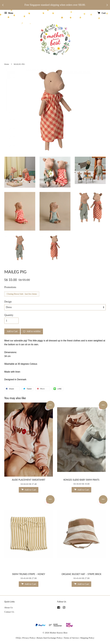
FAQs (18, 638)
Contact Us (9, 612)
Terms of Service (71, 638)
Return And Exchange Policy (49, 638)
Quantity (9, 315)
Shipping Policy (87, 638)
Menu (9, 13)
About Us (9, 607)
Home (7, 64)
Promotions (10, 287)
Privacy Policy (29, 638)
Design (8, 302)
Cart (102, 13)
